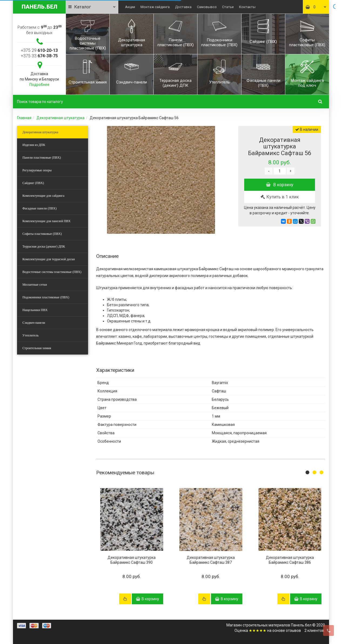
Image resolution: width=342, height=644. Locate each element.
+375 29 (39, 50)
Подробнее (39, 85)
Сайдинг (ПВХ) (33, 183)
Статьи (228, 7)
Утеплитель (31, 335)
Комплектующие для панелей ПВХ (46, 221)
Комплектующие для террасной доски (49, 259)
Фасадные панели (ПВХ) (39, 208)
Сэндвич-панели (34, 323)
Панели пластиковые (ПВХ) (42, 158)
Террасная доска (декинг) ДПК (44, 246)
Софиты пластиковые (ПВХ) (42, 234)
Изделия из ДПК (34, 145)
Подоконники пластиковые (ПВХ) (46, 297)
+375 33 (39, 56)
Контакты (247, 7)
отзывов (293, 630)
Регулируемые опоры (37, 170)
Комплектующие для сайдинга (43, 196)
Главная (24, 118)
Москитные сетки (35, 285)
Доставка (183, 7)
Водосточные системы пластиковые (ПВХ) (52, 272)
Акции (130, 7)
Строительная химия (37, 348)
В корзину (280, 185)
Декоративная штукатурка (61, 118)
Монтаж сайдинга (155, 7)
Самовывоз (207, 7)
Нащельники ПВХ (35, 310)
